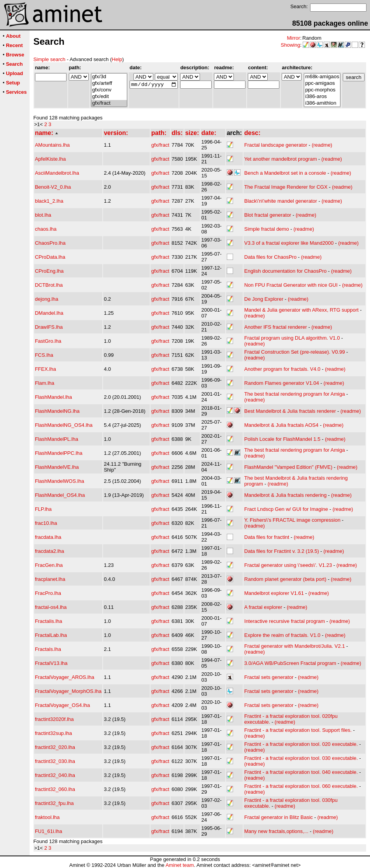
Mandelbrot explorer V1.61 (274, 593)
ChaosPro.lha (50, 243)
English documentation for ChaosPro (286, 271)
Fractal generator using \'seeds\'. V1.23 (288, 565)
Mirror (293, 38)
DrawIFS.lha (49, 327)
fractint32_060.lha (55, 789)
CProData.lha (50, 257)
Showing (291, 45)
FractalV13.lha (51, 663)
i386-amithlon (322, 103)
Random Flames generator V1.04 (282, 383)
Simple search (49, 59)
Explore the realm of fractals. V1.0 (282, 635)
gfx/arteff (109, 83)
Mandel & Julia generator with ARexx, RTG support (302, 310)
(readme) (322, 145)
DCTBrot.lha (49, 285)
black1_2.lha (49, 201)
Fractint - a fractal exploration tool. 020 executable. (301, 744)
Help (117, 59)
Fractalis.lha (49, 621)
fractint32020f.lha (54, 719)
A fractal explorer (263, 607)
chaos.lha (46, 229)
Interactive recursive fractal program (285, 621)
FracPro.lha (48, 593)
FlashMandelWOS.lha (60, 481)
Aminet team (180, 865)
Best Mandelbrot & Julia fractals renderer (290, 411)
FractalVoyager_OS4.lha (63, 705)
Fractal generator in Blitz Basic (279, 817)
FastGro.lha (48, 341)
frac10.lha (46, 523)
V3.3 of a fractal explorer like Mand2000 (289, 243)
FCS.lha (44, 355)
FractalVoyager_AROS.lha (65, 677)
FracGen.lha (49, 565)
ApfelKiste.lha (51, 159)
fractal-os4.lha (51, 607)
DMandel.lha (49, 313)
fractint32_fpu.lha (54, 803)
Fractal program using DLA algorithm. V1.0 (292, 338)
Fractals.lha (48, 649)
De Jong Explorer (264, 299)
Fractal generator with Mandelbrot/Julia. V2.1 (295, 646)
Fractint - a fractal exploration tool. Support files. (298, 730)
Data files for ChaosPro (270, 257)
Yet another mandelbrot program (281, 159)
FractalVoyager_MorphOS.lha (68, 691)
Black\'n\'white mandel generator (281, 201)
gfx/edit (109, 97)
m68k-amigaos (322, 77)
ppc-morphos (322, 90)
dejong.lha (47, 299)
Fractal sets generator (269, 677)
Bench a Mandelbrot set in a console (285, 173)
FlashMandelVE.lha (57, 467)
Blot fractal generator (268, 215)
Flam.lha (45, 383)
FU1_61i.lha (49, 831)
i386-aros (322, 97)
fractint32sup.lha (53, 733)
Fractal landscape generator (276, 145)
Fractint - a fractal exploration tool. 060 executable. (301, 786)
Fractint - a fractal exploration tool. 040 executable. (301, 772)
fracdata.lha (48, 537)
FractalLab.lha (51, 635)
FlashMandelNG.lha (57, 411)
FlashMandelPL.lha (57, 439)
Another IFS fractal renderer (276, 327)
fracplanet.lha (50, 579)
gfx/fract (109, 103)
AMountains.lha (53, 145)
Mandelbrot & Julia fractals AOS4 (281, 425)
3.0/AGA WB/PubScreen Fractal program (290, 663)
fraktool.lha (47, 817)
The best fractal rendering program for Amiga (295, 394)
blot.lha (43, 215)
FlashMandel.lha (53, 397)
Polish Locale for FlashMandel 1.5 (282, 439)
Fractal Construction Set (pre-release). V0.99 (295, 352)
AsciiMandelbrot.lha (57, 173)
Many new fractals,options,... (276, 831)
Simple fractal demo (267, 229)
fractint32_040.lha (55, 775)
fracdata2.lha (50, 551)
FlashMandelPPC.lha (59, 453)
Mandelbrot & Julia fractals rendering (286, 495)
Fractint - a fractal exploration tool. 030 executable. (301, 758)
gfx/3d (109, 77)
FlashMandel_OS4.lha (60, 495)
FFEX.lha (46, 369)
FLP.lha (43, 509)
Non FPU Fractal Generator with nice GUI (291, 285)
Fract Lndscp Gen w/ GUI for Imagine (286, 509)
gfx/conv (109, 90)
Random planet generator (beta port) (285, 579)
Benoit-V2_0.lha (53, 187)
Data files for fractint (267, 537)
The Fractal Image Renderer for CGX (286, 187)
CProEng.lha (49, 271)
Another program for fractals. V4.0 (282, 369)
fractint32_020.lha (55, 747)
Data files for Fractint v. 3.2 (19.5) (282, 551)
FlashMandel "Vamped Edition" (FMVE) (288, 467)
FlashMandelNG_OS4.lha (64, 425)
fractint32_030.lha (55, 761)
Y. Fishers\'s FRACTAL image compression (292, 520)
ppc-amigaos (322, 83)
